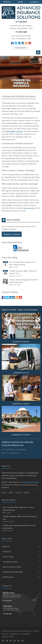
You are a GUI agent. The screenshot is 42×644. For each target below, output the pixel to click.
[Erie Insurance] (21, 248)
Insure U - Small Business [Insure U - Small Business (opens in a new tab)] (11, 453)
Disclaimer (14, 634)
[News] (26, 43)
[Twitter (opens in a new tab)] (16, 43)
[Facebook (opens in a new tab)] (12, 43)
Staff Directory (21, 577)
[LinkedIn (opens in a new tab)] (19, 43)
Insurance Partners (12, 242)
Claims (21, 2)
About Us (21, 546)
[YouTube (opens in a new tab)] (30, 43)
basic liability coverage (14, 131)
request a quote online (30, 482)
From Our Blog (9, 257)
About (11, 492)
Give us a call (28, 208)
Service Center (21, 557)
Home (4, 492)
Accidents (35, 2)
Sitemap (26, 492)
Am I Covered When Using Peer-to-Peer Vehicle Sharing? (21, 265)
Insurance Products (21, 562)
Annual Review (20, 48)
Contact (18, 492)
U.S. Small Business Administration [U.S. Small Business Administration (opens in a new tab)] (14, 450)
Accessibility (25, 634)
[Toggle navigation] (38, 52)
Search (36, 631)
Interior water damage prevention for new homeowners (21, 282)
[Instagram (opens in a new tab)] (23, 43)
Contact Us (21, 552)
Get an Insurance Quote (21, 567)
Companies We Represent (21, 572)
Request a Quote (12, 234)
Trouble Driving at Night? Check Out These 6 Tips (21, 273)
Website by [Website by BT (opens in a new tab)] (8, 637)
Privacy (5, 634)
